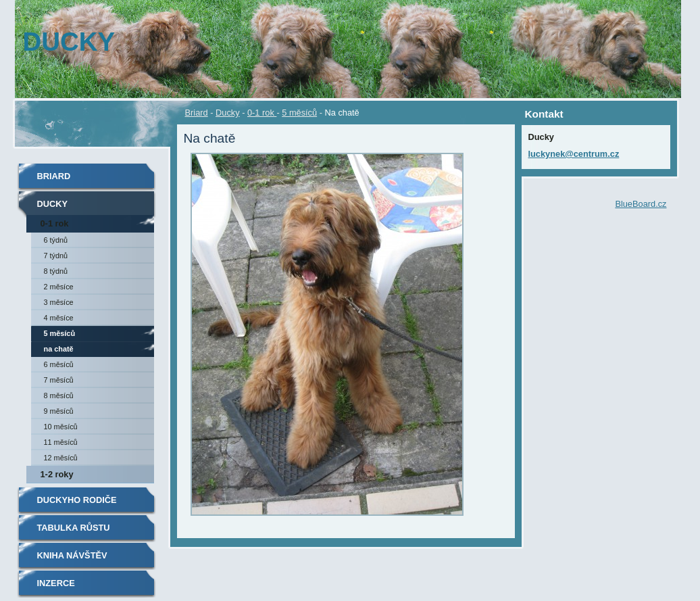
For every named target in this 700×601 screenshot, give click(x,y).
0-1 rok (262, 113)
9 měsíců (59, 411)
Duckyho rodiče (77, 500)
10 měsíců (61, 427)
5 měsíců (299, 113)
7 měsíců (59, 380)
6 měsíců (59, 364)
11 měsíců (61, 442)
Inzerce (56, 583)
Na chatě (59, 349)
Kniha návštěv (72, 555)
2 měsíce (59, 287)
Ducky (228, 113)
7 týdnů (56, 256)
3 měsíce (59, 302)
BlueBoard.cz (641, 204)
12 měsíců (61, 458)
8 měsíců (59, 395)
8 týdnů (56, 271)
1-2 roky (57, 474)
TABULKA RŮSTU (74, 528)
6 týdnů (56, 240)
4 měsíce (59, 318)
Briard (197, 113)
